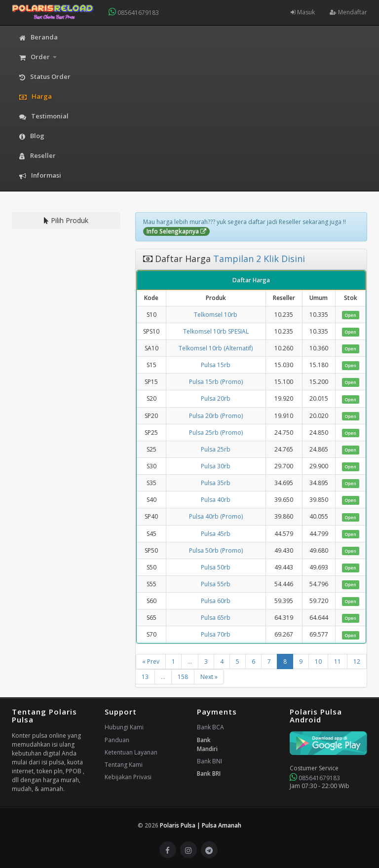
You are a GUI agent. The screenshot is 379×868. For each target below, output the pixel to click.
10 (318, 661)
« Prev (151, 661)
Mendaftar (348, 12)
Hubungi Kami (124, 727)
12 (357, 661)
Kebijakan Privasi (128, 777)
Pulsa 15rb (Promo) (216, 382)
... (190, 661)
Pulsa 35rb (216, 483)
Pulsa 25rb (216, 449)
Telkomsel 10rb (216, 315)
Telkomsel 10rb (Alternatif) (216, 348)
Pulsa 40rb (216, 500)
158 (183, 677)
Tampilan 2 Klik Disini (258, 259)
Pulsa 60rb (216, 601)
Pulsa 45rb (216, 534)
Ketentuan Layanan (131, 752)
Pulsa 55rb (216, 584)
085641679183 (134, 12)
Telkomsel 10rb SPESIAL (216, 331)
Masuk (303, 12)
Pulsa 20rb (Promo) (216, 416)
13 (145, 677)
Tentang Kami (124, 765)
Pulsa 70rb (216, 634)
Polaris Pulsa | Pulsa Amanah (201, 825)
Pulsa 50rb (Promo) (216, 550)
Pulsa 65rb (216, 618)
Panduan (117, 740)
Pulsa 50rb (216, 567)
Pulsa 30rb (216, 466)
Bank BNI (209, 761)
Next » (209, 677)
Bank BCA (210, 727)
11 (338, 661)
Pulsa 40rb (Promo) (216, 516)
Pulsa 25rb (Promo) (216, 433)
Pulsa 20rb (216, 398)
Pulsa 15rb (216, 365)
